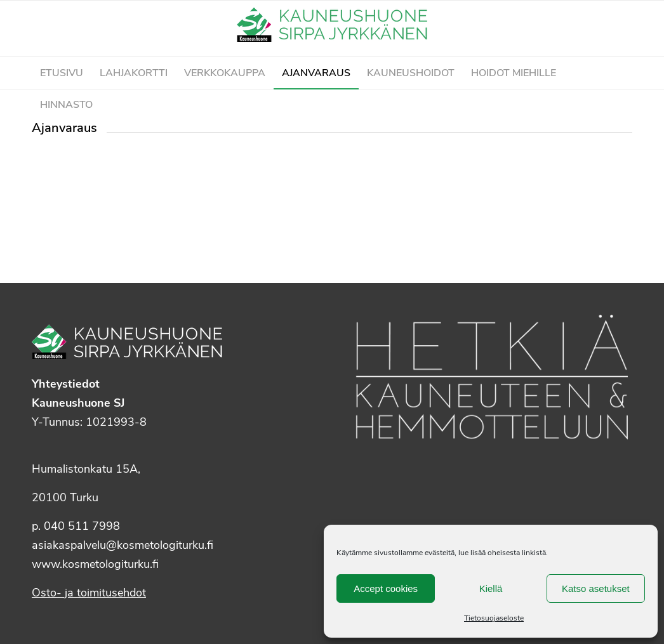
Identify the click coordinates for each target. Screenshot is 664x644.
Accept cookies (386, 588)
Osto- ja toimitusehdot (89, 593)
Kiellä (491, 588)
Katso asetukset (596, 588)
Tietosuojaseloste (494, 618)
